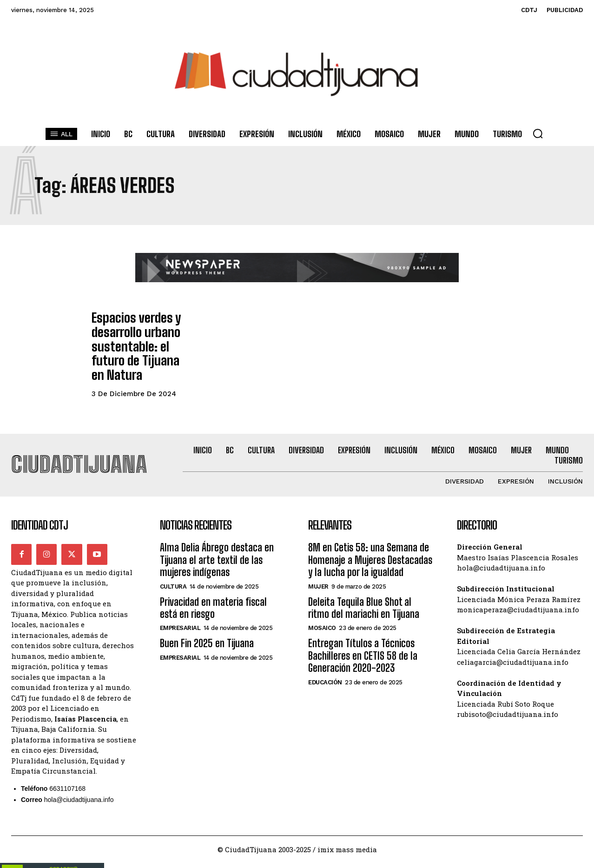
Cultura (173, 564)
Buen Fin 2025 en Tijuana (207, 621)
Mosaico (322, 606)
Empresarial (180, 606)
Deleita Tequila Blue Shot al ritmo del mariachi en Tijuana (364, 585)
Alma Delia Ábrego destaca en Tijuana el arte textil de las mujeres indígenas (217, 537)
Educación (325, 659)
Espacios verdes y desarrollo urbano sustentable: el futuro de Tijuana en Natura (140, 335)
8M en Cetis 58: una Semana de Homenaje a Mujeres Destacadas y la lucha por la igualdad (370, 537)
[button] (538, 133)
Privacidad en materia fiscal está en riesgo (213, 585)
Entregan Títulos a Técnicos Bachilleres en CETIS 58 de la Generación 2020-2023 (363, 633)
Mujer (318, 564)
